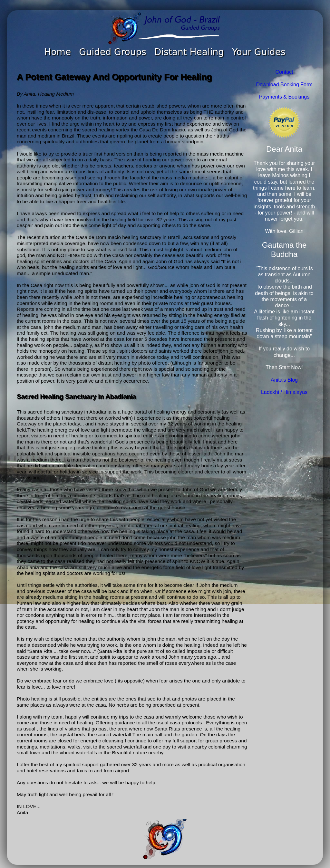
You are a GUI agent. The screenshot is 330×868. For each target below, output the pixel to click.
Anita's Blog (284, 380)
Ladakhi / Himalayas (284, 392)
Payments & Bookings (284, 97)
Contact (284, 72)
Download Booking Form (284, 85)
